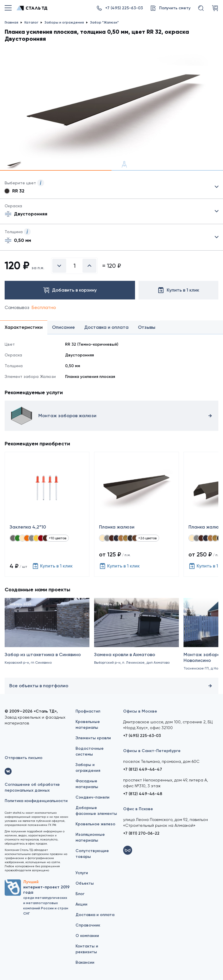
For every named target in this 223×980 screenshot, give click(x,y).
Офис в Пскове (138, 809)
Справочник (88, 925)
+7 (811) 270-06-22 (141, 833)
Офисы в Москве (140, 711)
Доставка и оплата (95, 915)
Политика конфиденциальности (36, 801)
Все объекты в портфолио (111, 686)
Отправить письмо (24, 758)
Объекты (85, 883)
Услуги (82, 873)
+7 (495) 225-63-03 (142, 736)
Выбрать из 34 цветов (111, 187)
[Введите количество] (74, 266)
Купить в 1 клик (52, 566)
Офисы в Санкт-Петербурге (152, 751)
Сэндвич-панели (92, 797)
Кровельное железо (95, 824)
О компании (87, 936)
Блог (80, 894)
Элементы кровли (93, 738)
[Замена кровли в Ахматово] (136, 641)
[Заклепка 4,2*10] (47, 514)
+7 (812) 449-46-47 (143, 769)
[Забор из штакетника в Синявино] (47, 641)
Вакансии (85, 962)
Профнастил (88, 711)
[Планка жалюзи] (136, 514)
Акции (81, 904)
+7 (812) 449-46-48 (143, 794)
